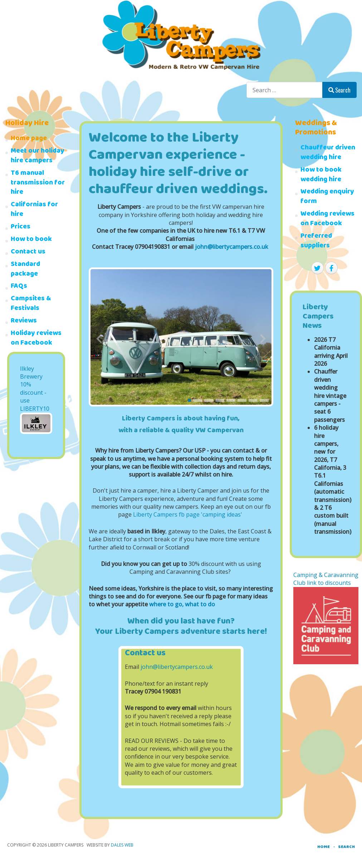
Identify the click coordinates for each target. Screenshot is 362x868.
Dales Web (122, 845)
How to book (31, 240)
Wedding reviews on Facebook (327, 220)
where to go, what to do (182, 604)
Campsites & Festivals (31, 304)
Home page (29, 139)
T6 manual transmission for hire (38, 184)
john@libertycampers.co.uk (232, 247)
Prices (21, 228)
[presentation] (99, 339)
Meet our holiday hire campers (38, 157)
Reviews (24, 322)
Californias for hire (34, 210)
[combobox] (285, 90)
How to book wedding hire (321, 176)
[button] (190, 400)
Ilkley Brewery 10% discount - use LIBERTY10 (35, 389)
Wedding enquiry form (327, 197)
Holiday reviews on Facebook (36, 339)
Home (324, 847)
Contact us (28, 253)
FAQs (19, 287)
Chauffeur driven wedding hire (328, 153)
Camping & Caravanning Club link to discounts (326, 579)
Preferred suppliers (316, 242)
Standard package (25, 270)
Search (339, 90)
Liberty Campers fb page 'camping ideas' (188, 514)
